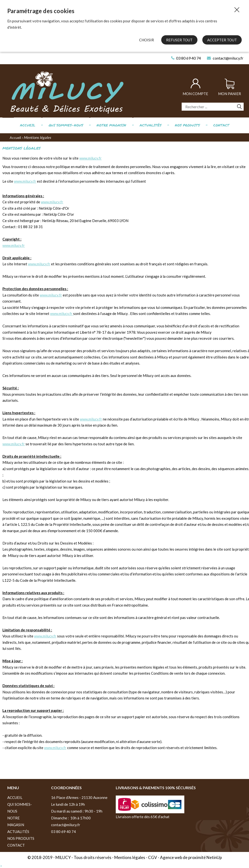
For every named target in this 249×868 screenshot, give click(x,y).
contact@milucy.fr (66, 825)
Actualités (151, 125)
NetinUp (214, 857)
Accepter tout (222, 40)
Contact (221, 125)
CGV (153, 857)
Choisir (147, 40)
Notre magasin (111, 125)
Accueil (28, 125)
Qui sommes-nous (66, 125)
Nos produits (187, 125)
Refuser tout (179, 40)
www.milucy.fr (90, 158)
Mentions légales (130, 857)
